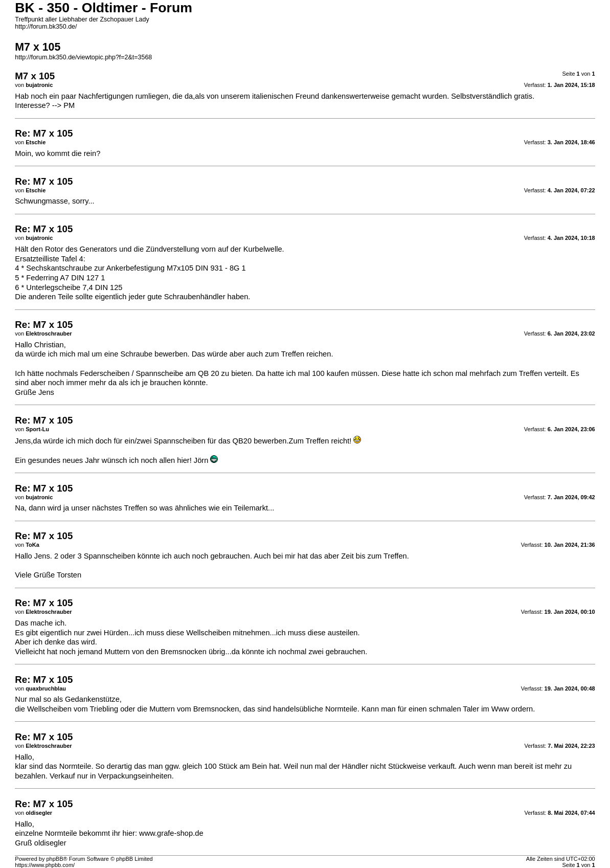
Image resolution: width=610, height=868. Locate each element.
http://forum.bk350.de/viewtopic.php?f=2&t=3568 (83, 57)
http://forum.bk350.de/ (46, 27)
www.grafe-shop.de (171, 833)
